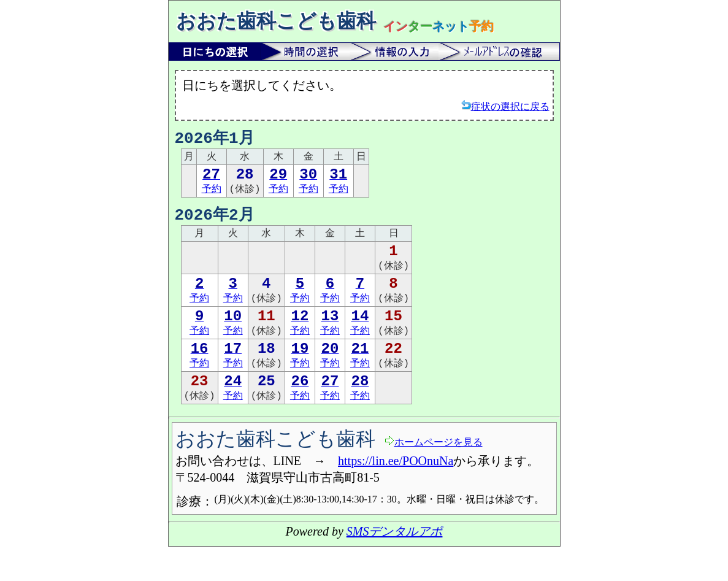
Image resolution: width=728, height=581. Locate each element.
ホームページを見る (434, 476)
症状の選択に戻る (505, 106)
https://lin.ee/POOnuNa (396, 495)
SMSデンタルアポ (395, 566)
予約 (212, 186)
